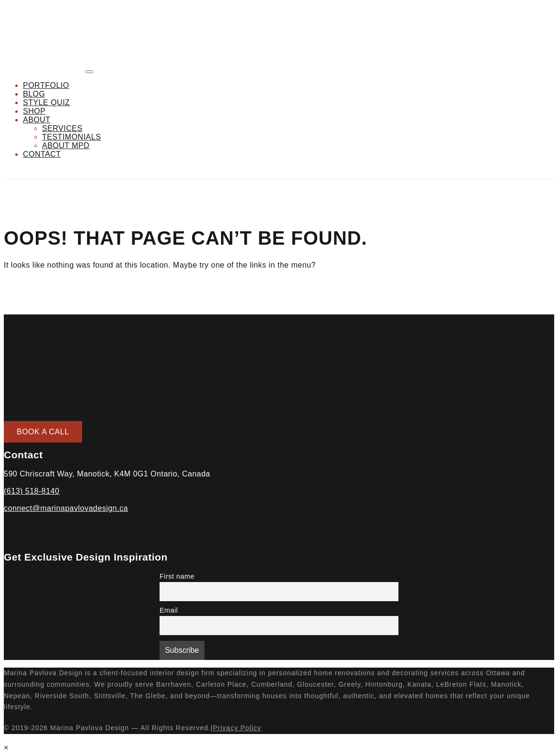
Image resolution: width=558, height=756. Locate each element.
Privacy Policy (237, 728)
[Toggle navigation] (89, 72)
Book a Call (43, 432)
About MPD (66, 146)
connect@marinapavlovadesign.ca (66, 508)
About (37, 120)
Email (169, 610)
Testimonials (71, 137)
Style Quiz (46, 103)
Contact (42, 154)
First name (177, 576)
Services (62, 128)
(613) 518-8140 (32, 491)
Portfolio (46, 85)
